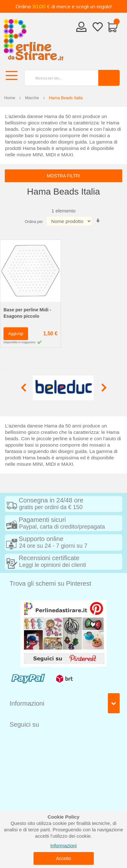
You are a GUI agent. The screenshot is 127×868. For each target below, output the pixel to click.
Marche (32, 98)
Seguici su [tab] (24, 724)
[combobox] (59, 78)
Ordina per (34, 222)
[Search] (109, 78)
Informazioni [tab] (27, 703)
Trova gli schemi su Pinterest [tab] (50, 583)
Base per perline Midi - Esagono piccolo (27, 313)
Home (10, 98)
